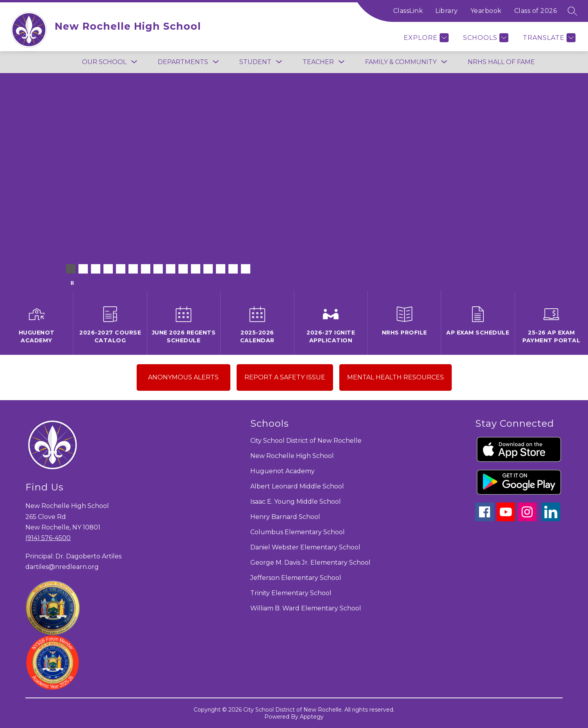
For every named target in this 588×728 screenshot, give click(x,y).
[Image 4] (108, 269)
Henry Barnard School (285, 517)
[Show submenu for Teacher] (318, 62)
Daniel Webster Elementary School (305, 547)
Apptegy (312, 717)
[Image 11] (196, 269)
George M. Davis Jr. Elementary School (310, 563)
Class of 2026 (536, 11)
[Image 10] (183, 269)
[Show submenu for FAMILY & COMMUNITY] (401, 62)
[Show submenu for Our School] (104, 62)
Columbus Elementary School (298, 532)
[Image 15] (246, 269)
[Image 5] (121, 269)
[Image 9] (171, 269)
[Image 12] (208, 269)
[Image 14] (233, 269)
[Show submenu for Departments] (183, 62)
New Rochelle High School (292, 456)
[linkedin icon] (551, 519)
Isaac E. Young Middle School (296, 502)
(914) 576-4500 (48, 538)
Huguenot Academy (282, 471)
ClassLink (408, 11)
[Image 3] (96, 269)
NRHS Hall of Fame (501, 62)
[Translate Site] (548, 38)
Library (447, 11)
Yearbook (486, 11)
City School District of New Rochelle (306, 441)
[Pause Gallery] (72, 283)
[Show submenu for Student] (255, 62)
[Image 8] (158, 269)
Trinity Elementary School (291, 593)
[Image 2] (83, 269)
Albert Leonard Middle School (297, 486)
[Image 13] (221, 269)
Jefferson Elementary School (296, 578)
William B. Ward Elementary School (306, 608)
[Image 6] (133, 269)
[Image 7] (146, 269)
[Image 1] (71, 269)
